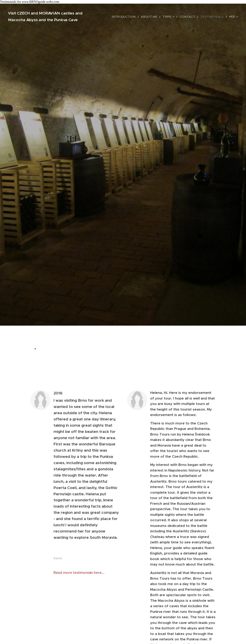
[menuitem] (136, 17)
